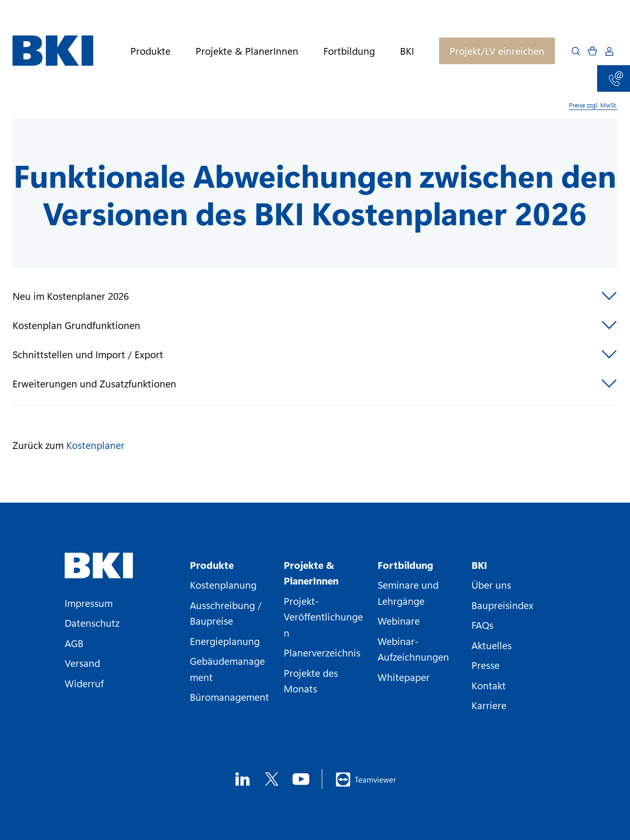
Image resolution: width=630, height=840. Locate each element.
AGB (74, 643)
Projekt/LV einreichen (497, 51)
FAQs (482, 625)
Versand (82, 663)
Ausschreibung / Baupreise (226, 613)
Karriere (489, 705)
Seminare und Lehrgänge (408, 592)
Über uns (491, 585)
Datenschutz (92, 623)
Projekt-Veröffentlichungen (323, 617)
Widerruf (84, 683)
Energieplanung (225, 641)
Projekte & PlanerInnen (247, 51)
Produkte (150, 51)
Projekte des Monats (311, 680)
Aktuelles (492, 645)
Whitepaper (404, 677)
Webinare (399, 620)
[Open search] (576, 51)
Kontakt (489, 685)
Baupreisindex (502, 605)
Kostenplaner (95, 445)
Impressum (89, 603)
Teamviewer (365, 780)
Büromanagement (229, 697)
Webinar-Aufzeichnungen (413, 649)
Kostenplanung (223, 585)
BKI (407, 51)
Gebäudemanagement (227, 668)
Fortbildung (349, 51)
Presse (486, 665)
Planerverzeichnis (322, 652)
